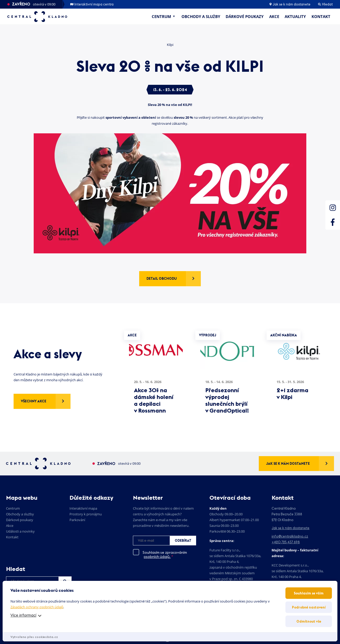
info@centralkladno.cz (290, 536)
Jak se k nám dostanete (290, 4)
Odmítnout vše (309, 621)
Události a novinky (20, 531)
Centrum (161, 16)
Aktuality (295, 16)
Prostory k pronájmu (86, 514)
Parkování (77, 520)
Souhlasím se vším (309, 593)
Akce (274, 16)
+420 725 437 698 (286, 542)
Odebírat (183, 540)
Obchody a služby (201, 16)
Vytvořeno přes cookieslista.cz (34, 637)
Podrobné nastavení (309, 607)
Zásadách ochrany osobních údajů (37, 607)
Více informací (23, 615)
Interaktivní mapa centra (92, 4)
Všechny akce (34, 401)
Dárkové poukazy (245, 16)
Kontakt (321, 16)
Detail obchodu (162, 278)
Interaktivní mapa (83, 508)
